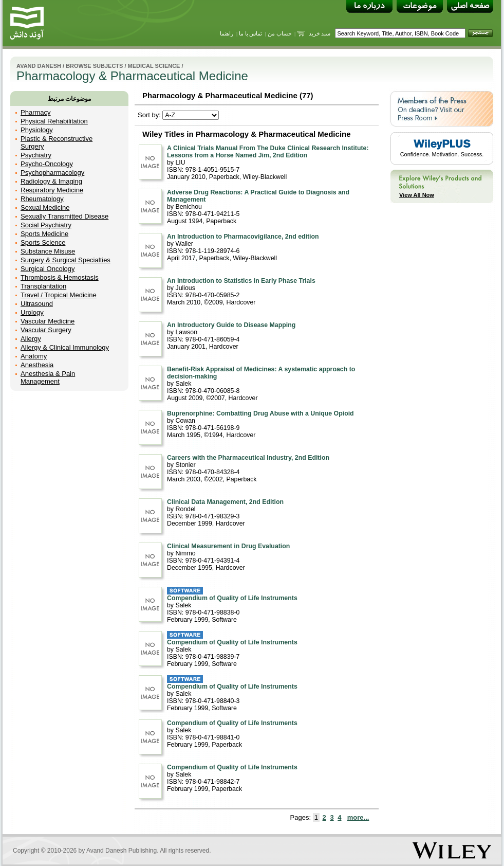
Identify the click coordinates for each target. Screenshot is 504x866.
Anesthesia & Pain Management (48, 377)
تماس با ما (251, 33)
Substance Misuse (48, 251)
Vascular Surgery (46, 330)
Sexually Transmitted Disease (64, 216)
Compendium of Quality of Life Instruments (232, 598)
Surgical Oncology (48, 269)
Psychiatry (36, 155)
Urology (32, 312)
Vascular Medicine (48, 321)
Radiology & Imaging (51, 181)
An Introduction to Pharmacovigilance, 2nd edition (243, 237)
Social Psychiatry (46, 225)
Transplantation (43, 286)
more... (358, 817)
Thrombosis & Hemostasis (60, 277)
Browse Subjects (94, 66)
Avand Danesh (39, 66)
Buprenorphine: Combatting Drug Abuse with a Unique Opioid (260, 413)
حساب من (280, 33)
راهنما (227, 33)
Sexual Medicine (45, 208)
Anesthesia (37, 365)
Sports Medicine (44, 234)
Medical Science (154, 66)
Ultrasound (37, 304)
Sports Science (43, 242)
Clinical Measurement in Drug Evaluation (228, 546)
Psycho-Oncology (47, 164)
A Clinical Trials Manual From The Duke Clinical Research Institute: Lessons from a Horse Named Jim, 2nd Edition (268, 152)
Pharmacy (36, 112)
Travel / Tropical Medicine (59, 295)
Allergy (31, 339)
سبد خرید (320, 33)
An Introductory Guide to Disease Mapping (231, 325)
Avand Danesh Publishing (122, 851)
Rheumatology (42, 199)
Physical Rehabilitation (54, 121)
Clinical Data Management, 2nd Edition (225, 502)
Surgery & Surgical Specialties (66, 260)
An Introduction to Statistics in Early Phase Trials (241, 281)
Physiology (37, 130)
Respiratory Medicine (52, 190)
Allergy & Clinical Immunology (65, 347)
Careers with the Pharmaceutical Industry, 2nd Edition (248, 458)
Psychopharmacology (52, 173)
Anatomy (34, 356)
